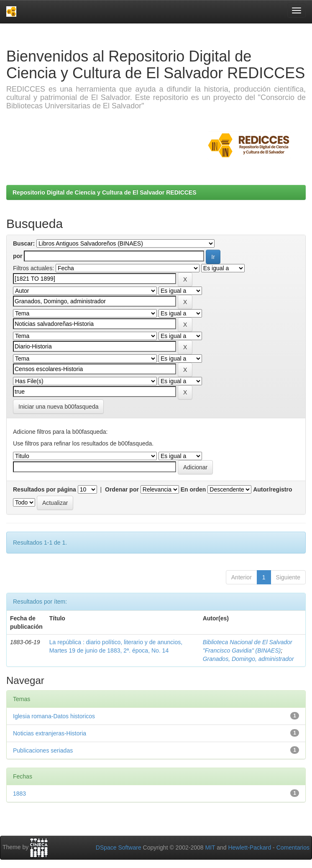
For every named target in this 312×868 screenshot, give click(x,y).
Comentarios (293, 848)
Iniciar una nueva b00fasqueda (58, 407)
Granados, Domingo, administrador (248, 659)
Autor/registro (272, 489)
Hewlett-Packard (249, 848)
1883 (19, 794)
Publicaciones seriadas (43, 750)
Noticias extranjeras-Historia (50, 733)
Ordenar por (122, 489)
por (18, 256)
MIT (210, 848)
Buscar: (24, 243)
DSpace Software (119, 848)
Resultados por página (45, 489)
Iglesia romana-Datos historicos (54, 716)
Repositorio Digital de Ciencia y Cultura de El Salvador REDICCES (105, 192)
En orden (193, 489)
